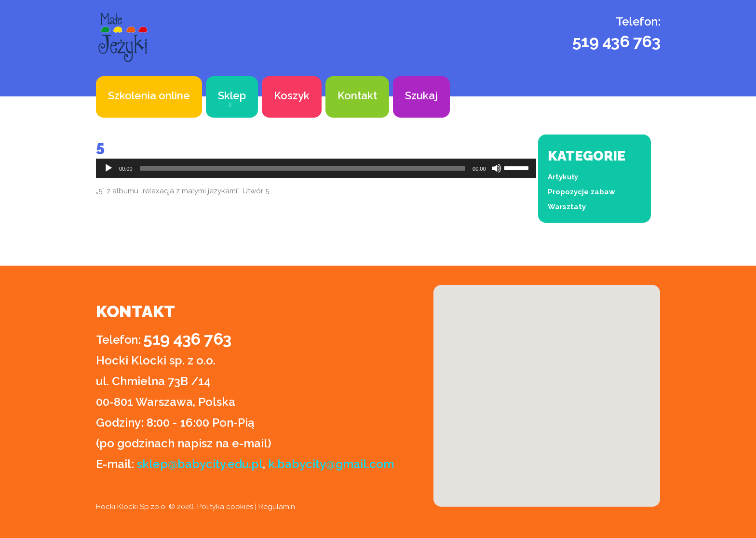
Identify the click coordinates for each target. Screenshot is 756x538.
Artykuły (563, 177)
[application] (316, 168)
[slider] (303, 168)
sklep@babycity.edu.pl (200, 464)
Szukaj (421, 95)
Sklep (232, 95)
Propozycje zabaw (581, 192)
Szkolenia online (149, 95)
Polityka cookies (225, 507)
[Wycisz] (497, 168)
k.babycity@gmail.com (331, 464)
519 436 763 (616, 41)
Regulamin (277, 507)
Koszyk (292, 95)
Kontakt (357, 95)
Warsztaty (567, 207)
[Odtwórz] (108, 168)
